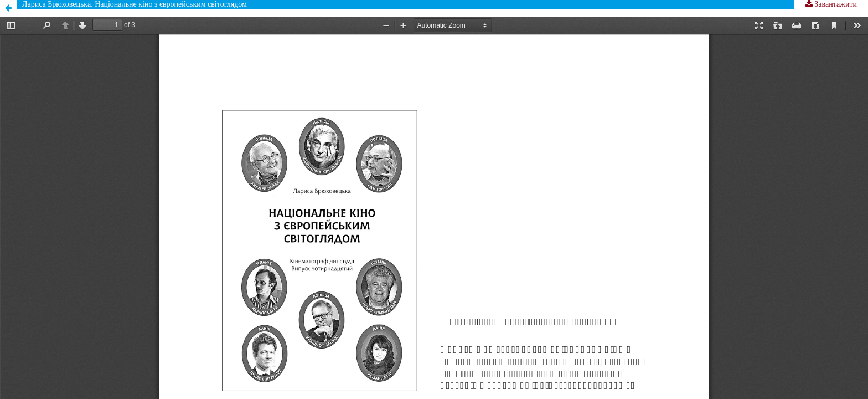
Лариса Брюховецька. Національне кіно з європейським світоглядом (135, 4)
